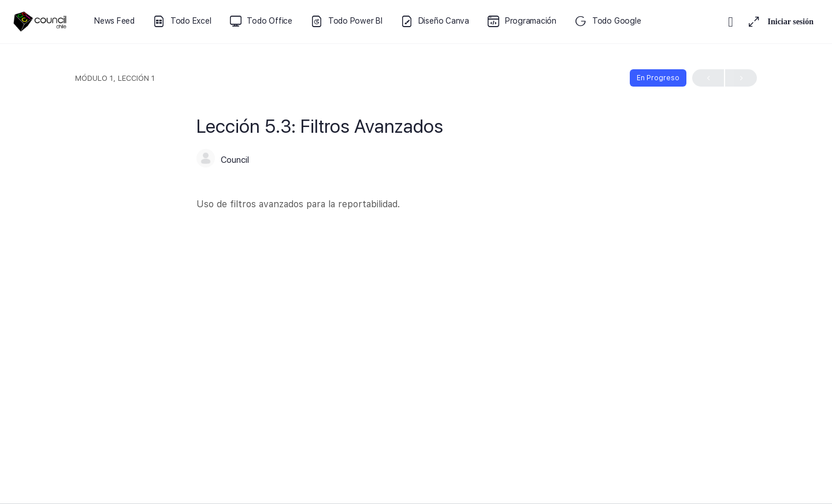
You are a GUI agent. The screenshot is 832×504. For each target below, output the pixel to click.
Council (235, 160)
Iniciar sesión (791, 22)
